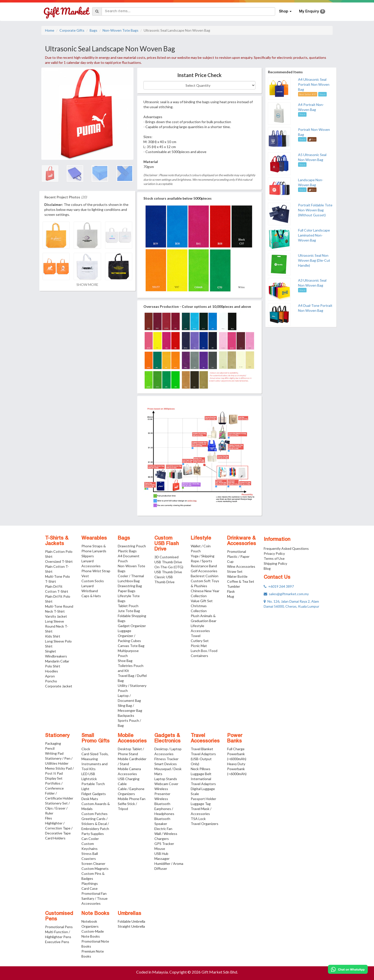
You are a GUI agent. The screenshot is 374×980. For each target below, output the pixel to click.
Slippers (88, 556)
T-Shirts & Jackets (57, 541)
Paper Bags (127, 591)
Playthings (90, 883)
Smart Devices (166, 764)
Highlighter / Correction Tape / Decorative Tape (59, 828)
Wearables (94, 538)
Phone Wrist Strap (96, 571)
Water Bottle (237, 576)
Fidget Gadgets (94, 794)
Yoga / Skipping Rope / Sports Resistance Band (204, 561)
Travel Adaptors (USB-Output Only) (203, 759)
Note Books (95, 914)
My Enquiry (312, 11)
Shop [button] (285, 11)
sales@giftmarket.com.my (286, 594)
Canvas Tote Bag (131, 646)
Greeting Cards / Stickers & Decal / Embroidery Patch (95, 824)
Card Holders (55, 838)
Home (50, 30)
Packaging (53, 743)
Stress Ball (90, 854)
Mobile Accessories (132, 738)
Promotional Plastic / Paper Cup (238, 556)
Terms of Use (274, 558)
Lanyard (88, 586)
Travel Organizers (205, 824)
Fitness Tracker (166, 759)
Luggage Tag (201, 804)
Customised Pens (59, 916)
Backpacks (126, 715)
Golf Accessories (204, 571)
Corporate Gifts (72, 30)
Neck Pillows (201, 769)
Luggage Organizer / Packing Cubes (129, 636)
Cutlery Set (200, 641)
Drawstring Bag (130, 586)
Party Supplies (93, 834)
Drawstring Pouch (132, 546)
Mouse (160, 849)
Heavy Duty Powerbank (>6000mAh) (237, 769)
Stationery (57, 736)
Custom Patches (94, 814)
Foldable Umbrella (131, 921)
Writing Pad (54, 753)
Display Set (54, 778)
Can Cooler (90, 839)
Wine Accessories (241, 566)
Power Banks (235, 738)
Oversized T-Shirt (59, 561)
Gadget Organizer (132, 626)
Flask (231, 591)
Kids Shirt (53, 636)
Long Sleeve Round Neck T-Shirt (57, 626)
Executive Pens (57, 942)
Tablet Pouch (128, 606)
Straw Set (235, 571)
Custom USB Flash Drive (167, 544)
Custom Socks (93, 581)
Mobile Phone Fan (132, 799)
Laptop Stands (166, 779)
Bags (93, 30)
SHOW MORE (87, 285)
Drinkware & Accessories (242, 541)
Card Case (90, 888)
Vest (85, 576)
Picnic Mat (199, 646)
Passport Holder (203, 799)
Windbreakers (56, 656)
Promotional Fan (94, 893)
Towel (196, 636)
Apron (50, 676)
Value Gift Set (202, 601)
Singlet (51, 651)
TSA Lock (198, 819)
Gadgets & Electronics (167, 738)
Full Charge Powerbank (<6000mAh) (237, 754)
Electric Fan (163, 829)
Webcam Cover (166, 784)
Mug (231, 596)
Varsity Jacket (56, 616)
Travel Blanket (202, 749)
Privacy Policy (274, 553)
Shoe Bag (125, 661)
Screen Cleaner (93, 863)
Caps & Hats (91, 596)
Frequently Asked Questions (286, 548)
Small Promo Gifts (95, 738)
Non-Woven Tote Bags (121, 30)
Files (49, 818)
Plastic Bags (127, 551)
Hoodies (52, 671)
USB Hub (161, 854)
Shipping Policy (275, 563)
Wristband (90, 591)
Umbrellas (129, 914)
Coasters (89, 858)
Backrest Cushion (205, 576)
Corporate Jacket (59, 686)
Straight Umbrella (131, 926)
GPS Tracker (164, 844)
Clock (86, 749)
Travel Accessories (205, 738)
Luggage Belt (201, 774)
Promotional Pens (59, 927)
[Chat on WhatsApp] (348, 969)
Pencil (50, 748)
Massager (162, 858)
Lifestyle (201, 538)
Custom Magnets (95, 868)
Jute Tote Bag (129, 611)
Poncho (51, 681)
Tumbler (234, 586)
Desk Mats (90, 799)
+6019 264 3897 (279, 586)
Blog (267, 568)
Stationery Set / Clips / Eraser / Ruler (57, 808)
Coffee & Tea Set (241, 581)
